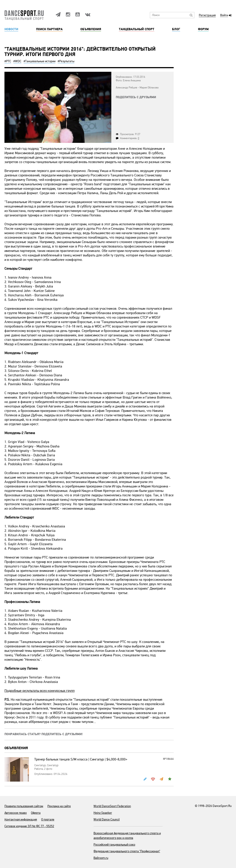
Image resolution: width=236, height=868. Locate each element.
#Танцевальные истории (40, 61)
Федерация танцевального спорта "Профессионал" (127, 851)
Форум (203, 29)
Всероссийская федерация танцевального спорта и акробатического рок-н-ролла (127, 836)
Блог (176, 29)
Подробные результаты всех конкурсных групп (40, 691)
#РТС (8, 61)
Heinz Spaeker (103, 813)
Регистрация (207, 15)
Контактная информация (21, 819)
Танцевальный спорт (137, 29)
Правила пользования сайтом (24, 806)
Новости (11, 29)
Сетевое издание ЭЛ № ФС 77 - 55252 (29, 826)
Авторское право (16, 813)
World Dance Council (107, 819)
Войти (224, 15)
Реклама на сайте (59, 806)
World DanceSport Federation (112, 806)
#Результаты (66, 61)
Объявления (91, 29)
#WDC (17, 61)
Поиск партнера (49, 29)
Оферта (36, 813)
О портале (48, 819)
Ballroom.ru (101, 858)
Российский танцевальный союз (114, 845)
